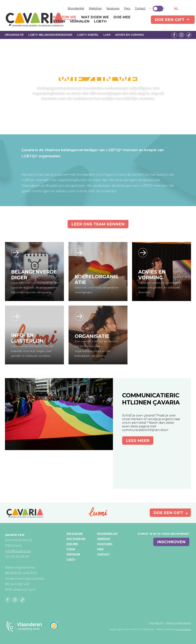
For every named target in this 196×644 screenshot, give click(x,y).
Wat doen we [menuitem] (95, 17)
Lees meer (138, 441)
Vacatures (113, 8)
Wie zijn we (74, 534)
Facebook (174, 35)
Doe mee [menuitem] (122, 17)
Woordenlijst (76, 8)
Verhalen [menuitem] (80, 22)
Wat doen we (76, 539)
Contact (140, 8)
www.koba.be (184, 629)
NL (176, 9)
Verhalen (73, 554)
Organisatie (14, 35)
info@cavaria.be (18, 551)
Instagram (181, 35)
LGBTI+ (71, 559)
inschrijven (171, 542)
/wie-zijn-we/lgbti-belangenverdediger (16, 253)
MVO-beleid (156, 623)
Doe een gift (169, 20)
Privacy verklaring (178, 623)
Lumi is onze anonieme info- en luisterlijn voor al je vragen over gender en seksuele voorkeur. (32, 351)
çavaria (35, 20)
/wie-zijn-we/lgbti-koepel (79, 253)
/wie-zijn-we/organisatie (79, 316)
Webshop (95, 8)
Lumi (107, 35)
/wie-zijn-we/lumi (16, 316)
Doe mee (72, 544)
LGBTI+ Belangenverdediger (50, 35)
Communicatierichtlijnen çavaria (151, 399)
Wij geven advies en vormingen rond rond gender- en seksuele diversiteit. (159, 287)
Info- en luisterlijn (27, 338)
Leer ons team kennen (98, 224)
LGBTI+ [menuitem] (100, 22)
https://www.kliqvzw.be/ (143, 253)
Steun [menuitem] (59, 22)
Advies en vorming (130, 35)
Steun (71, 549)
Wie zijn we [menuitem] (65, 17)
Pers (127, 8)
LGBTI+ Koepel (88, 35)
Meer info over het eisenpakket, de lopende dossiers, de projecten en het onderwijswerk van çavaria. (34, 287)
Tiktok (189, 35)
